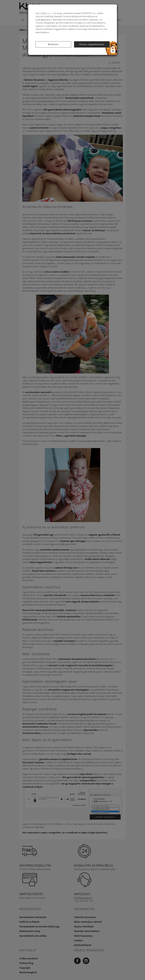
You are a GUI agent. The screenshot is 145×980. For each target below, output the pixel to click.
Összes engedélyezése (92, 44)
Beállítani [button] (53, 44)
